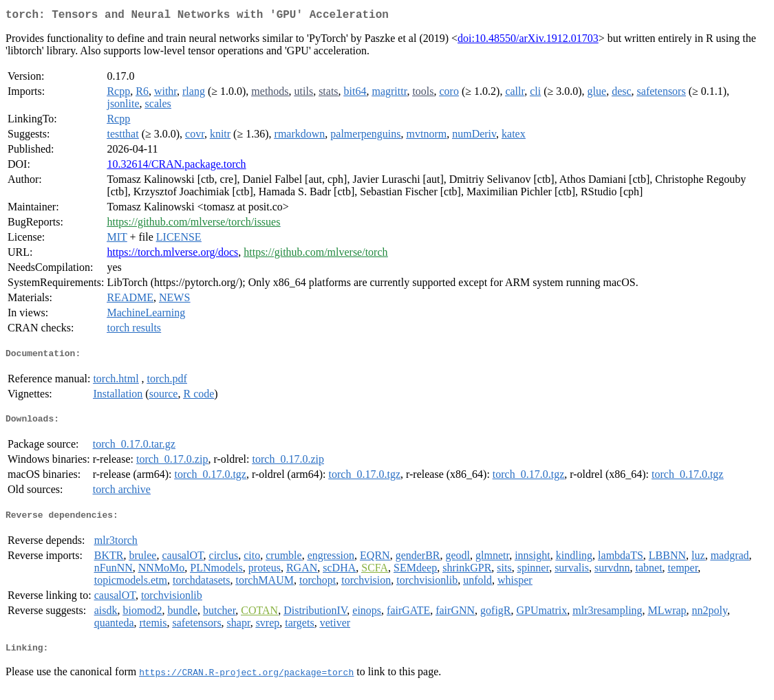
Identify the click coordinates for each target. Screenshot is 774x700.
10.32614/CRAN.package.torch (176, 167)
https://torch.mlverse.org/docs (172, 255)
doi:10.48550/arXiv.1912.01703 (528, 41)
